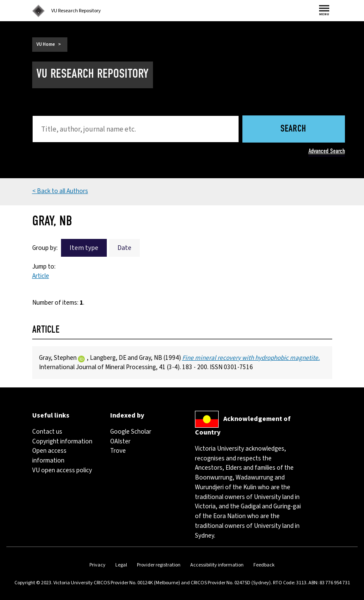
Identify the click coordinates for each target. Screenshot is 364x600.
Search (293, 129)
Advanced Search (327, 151)
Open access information (49, 456)
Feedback (264, 565)
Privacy (97, 565)
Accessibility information (217, 565)
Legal (121, 565)
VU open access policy (62, 470)
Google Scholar (131, 432)
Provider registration (159, 565)
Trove (118, 451)
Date (124, 248)
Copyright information (62, 441)
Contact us (47, 432)
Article (41, 276)
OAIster (120, 441)
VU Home (46, 44)
